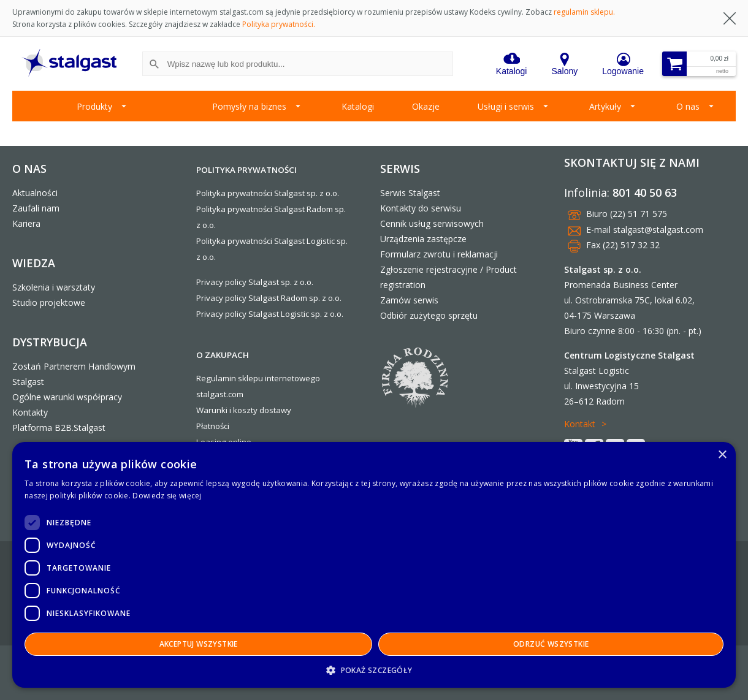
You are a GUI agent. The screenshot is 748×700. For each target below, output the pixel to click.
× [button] (722, 455)
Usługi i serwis (506, 106)
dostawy (275, 410)
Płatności (213, 426)
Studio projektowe (49, 302)
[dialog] (374, 565)
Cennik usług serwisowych (432, 223)
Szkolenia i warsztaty (54, 287)
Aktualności (35, 193)
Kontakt (580, 424)
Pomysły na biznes (249, 106)
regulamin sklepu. (584, 12)
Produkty (94, 106)
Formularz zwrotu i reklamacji (439, 254)
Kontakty (30, 412)
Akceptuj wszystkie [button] (199, 644)
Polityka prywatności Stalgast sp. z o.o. (268, 193)
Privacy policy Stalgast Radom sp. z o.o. (269, 298)
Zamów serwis (409, 300)
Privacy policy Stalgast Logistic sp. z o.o (269, 314)
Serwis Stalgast (410, 193)
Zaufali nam (36, 208)
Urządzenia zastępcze (423, 239)
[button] (374, 670)
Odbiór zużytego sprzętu (429, 315)
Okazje (426, 106)
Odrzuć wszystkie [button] (551, 644)
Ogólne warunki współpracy (67, 397)
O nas (688, 106)
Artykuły (605, 106)
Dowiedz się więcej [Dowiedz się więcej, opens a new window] (167, 496)
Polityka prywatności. (279, 24)
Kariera (26, 223)
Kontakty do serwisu (421, 208)
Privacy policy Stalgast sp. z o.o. (255, 282)
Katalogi (358, 106)
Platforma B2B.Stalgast (59, 428)
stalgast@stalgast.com (658, 230)
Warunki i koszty (227, 410)
